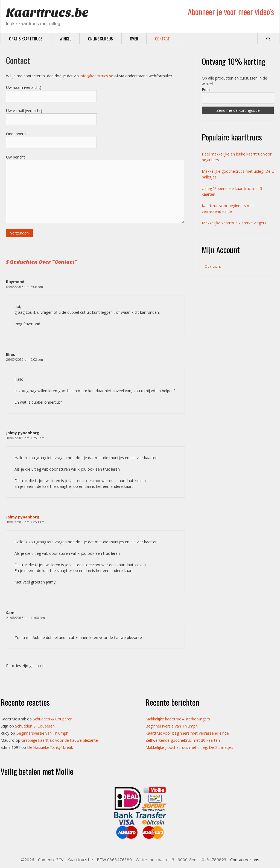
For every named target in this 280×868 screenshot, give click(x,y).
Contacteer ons (245, 860)
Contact (162, 39)
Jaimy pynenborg (23, 517)
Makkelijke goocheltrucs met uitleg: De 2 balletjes (189, 747)
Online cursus (100, 39)
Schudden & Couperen (53, 719)
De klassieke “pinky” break (50, 747)
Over (134, 39)
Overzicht (213, 266)
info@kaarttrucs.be (97, 76)
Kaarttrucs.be (47, 13)
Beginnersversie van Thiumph (42, 733)
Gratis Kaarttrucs (26, 39)
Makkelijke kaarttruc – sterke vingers (234, 223)
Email (207, 90)
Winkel (65, 39)
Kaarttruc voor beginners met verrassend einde (187, 733)
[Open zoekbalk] (268, 39)
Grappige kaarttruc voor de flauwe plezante (60, 740)
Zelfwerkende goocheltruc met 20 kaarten (183, 740)
